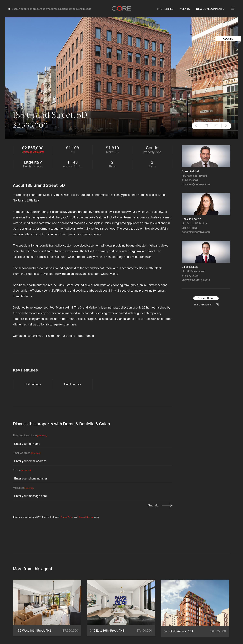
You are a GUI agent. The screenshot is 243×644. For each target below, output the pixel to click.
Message (23, 488)
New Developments (210, 9)
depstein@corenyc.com (196, 232)
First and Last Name (30, 436)
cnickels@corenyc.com (196, 280)
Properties (165, 9)
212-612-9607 (190, 180)
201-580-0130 (190, 228)
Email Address (27, 453)
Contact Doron (206, 298)
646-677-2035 (190, 276)
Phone (22, 471)
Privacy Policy (67, 517)
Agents (185, 9)
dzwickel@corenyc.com (196, 184)
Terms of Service (86, 517)
